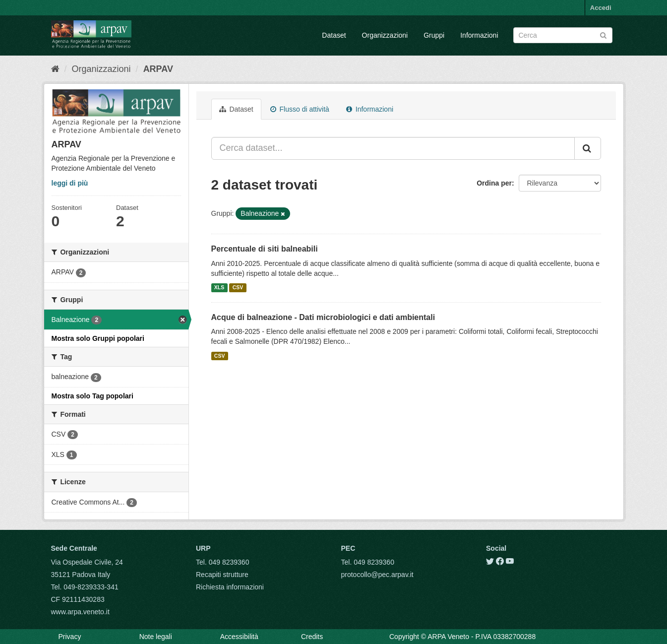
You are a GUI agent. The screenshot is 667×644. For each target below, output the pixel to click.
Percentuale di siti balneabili (265, 249)
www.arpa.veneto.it (80, 612)
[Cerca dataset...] (393, 148)
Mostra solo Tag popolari (92, 396)
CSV (238, 288)
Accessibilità (239, 637)
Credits (312, 637)
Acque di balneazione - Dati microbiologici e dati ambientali (323, 317)
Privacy (70, 637)
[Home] (55, 69)
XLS (219, 288)
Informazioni (479, 35)
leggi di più (70, 183)
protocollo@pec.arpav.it (377, 575)
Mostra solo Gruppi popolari (98, 338)
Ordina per (494, 183)
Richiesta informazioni (230, 587)
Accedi (601, 8)
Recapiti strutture (222, 575)
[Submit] (603, 34)
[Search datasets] (563, 35)
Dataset (334, 35)
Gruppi (434, 35)
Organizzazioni (385, 35)
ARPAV (158, 69)
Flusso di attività (300, 109)
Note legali (156, 637)
